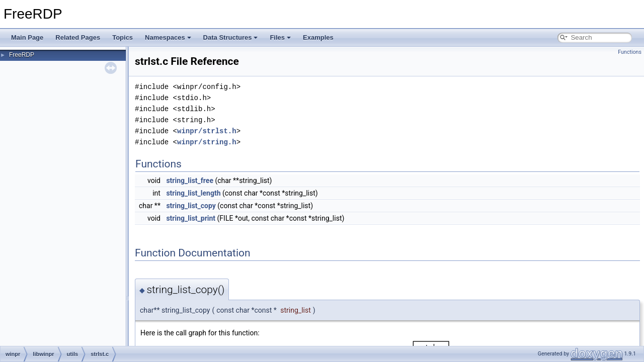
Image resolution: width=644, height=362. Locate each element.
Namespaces (168, 37)
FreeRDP (22, 55)
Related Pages (78, 37)
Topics (123, 37)
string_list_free (190, 180)
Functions (630, 52)
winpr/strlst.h (207, 131)
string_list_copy (191, 206)
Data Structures (231, 37)
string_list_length (193, 193)
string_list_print (191, 218)
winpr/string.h (207, 142)
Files (280, 37)
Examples (318, 37)
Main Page (27, 37)
